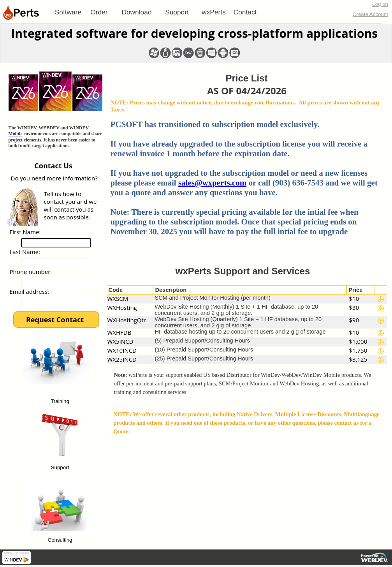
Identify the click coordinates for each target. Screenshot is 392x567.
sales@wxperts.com (212, 183)
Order (99, 12)
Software (68, 12)
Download (136, 12)
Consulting (60, 540)
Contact (245, 12)
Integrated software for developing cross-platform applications (194, 33)
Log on (380, 4)
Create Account (370, 14)
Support (177, 12)
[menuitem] (68, 12)
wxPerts (214, 12)
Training (60, 402)
